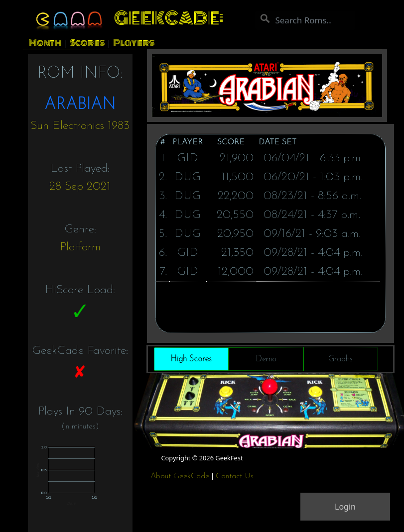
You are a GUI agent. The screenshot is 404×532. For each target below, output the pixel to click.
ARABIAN (80, 105)
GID (188, 158)
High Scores (191, 359)
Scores (87, 43)
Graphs (340, 359)
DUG (188, 177)
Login (345, 507)
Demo (266, 359)
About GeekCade (180, 476)
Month (45, 43)
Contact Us (235, 476)
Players (134, 43)
